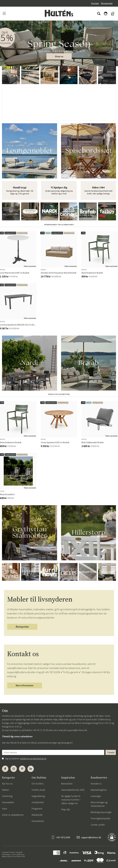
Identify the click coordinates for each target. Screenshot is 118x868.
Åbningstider (107, 3)
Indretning (7, 796)
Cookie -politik (98, 825)
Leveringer (96, 796)
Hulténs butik (38, 790)
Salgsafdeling (38, 796)
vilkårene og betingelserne (33, 758)
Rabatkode (37, 815)
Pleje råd (66, 809)
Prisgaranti (37, 809)
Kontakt (95, 3)
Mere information (25, 685)
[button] (57, 64)
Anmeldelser (38, 821)
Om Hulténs (38, 784)
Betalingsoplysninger (101, 812)
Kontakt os (96, 784)
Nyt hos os (7, 784)
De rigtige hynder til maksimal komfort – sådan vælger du (71, 800)
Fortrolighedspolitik (100, 818)
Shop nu (59, 56)
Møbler (6, 790)
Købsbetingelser (99, 790)
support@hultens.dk (77, 730)
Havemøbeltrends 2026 (73, 790)
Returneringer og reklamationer (99, 804)
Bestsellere (67, 784)
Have (5, 809)
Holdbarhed (38, 802)
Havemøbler (8, 802)
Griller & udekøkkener (13, 815)
